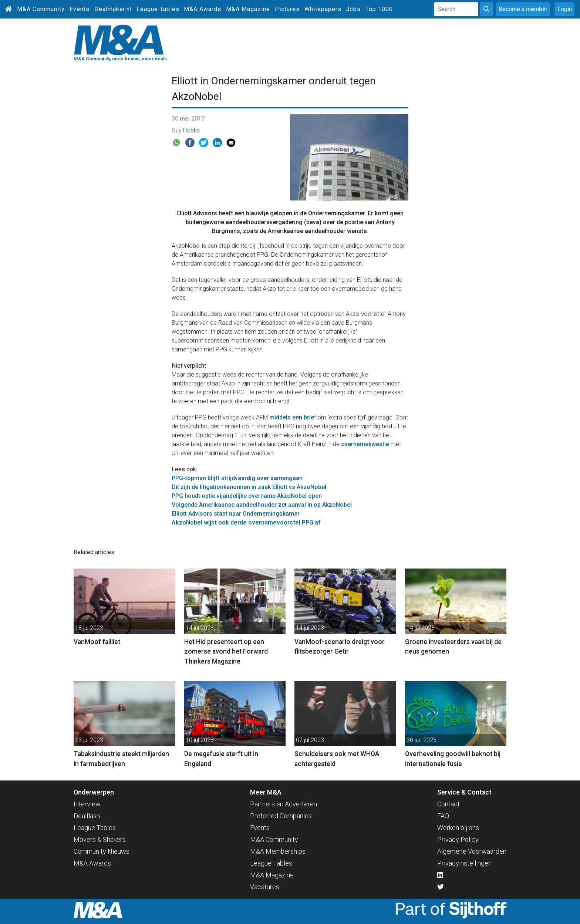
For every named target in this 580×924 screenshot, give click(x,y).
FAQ (443, 816)
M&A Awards (203, 9)
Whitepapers (323, 9)
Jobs (353, 9)
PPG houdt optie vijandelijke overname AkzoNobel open (247, 496)
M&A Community (41, 9)
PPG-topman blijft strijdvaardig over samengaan (237, 478)
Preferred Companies (281, 816)
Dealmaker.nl (113, 9)
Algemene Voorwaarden (472, 851)
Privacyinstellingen (464, 863)
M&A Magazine (248, 9)
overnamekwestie (365, 444)
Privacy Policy (458, 839)
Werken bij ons (458, 828)
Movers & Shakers (100, 839)
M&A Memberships (278, 851)
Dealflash (87, 816)
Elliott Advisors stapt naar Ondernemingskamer (236, 514)
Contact (449, 804)
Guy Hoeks (186, 130)
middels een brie (292, 417)
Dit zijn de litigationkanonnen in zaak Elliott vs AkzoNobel (249, 487)
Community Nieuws (102, 851)
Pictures (287, 9)
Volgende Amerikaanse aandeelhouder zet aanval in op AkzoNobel (262, 505)
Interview (87, 804)
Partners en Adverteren (284, 804)
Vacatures (265, 887)
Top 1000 (379, 9)
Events (80, 9)
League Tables (158, 9)
